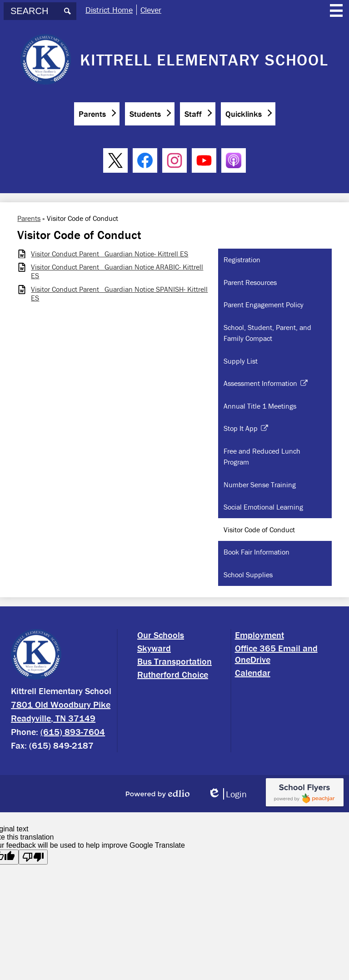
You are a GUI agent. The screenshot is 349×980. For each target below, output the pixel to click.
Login (227, 794)
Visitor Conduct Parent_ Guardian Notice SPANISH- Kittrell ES (119, 294)
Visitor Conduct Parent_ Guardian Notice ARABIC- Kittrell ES (117, 271)
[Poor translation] (33, 857)
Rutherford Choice (173, 674)
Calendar (253, 672)
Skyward (154, 648)
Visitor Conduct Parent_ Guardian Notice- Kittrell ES (110, 254)
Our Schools (161, 635)
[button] (97, 114)
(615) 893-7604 (73, 732)
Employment (259, 635)
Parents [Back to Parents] (29, 218)
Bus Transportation (174, 661)
